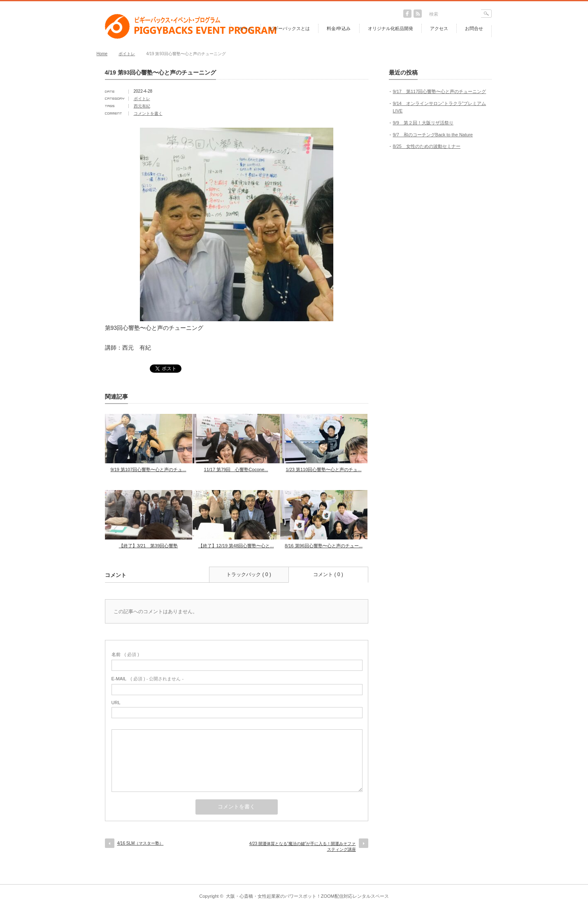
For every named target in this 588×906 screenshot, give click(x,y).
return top (486, 878)
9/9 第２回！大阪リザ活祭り (423, 123)
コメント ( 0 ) (328, 574)
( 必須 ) (125, 654)
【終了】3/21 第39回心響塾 (149, 546)
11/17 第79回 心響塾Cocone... (236, 469)
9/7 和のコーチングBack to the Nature (433, 135)
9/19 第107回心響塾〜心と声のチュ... (149, 469)
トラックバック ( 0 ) (249, 574)
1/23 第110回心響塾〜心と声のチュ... (324, 469)
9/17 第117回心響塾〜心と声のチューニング (440, 91)
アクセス (439, 28)
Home (102, 54)
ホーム (245, 28)
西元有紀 (142, 106)
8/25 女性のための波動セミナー (427, 146)
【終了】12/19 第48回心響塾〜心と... (236, 546)
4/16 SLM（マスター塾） (141, 843)
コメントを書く (148, 113)
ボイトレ (127, 54)
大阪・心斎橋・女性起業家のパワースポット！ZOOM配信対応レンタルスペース (307, 896)
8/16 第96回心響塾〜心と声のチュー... (324, 546)
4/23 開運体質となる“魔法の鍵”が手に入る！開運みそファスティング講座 (303, 846)
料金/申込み (339, 28)
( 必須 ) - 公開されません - (148, 679)
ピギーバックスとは (289, 28)
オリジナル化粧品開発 (390, 28)
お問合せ (474, 28)
